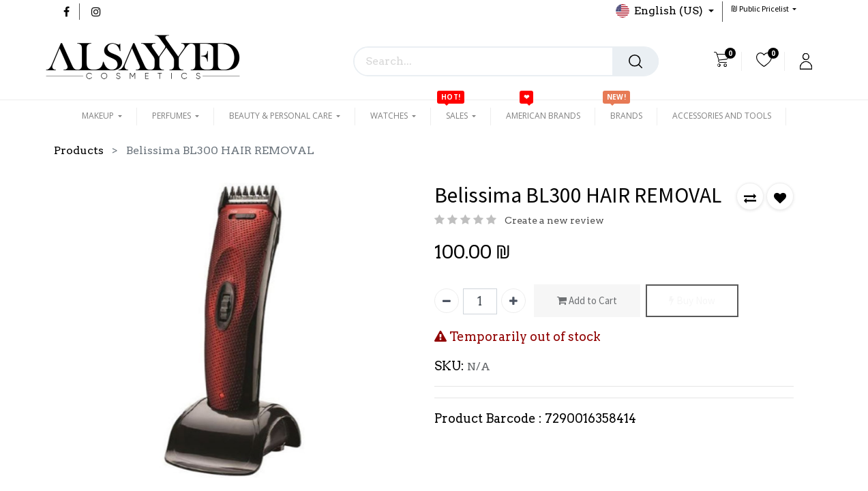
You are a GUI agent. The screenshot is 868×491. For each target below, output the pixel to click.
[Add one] (513, 301)
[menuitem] (543, 116)
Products (79, 150)
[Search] (635, 61)
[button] (764, 9)
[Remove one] (447, 301)
